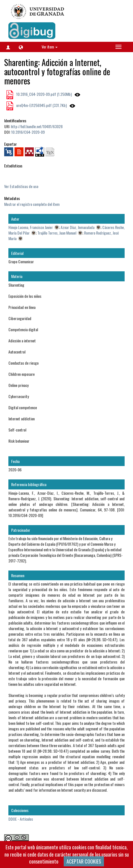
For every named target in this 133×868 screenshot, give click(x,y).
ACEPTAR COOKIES (84, 861)
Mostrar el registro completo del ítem (32, 204)
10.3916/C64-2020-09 (28, 132)
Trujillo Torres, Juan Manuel (57, 233)
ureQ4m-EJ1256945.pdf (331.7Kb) (41, 105)
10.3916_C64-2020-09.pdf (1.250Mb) (44, 94)
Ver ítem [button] (50, 47)
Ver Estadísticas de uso (21, 186)
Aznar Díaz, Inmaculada (78, 227)
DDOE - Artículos (21, 819)
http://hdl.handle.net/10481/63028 (37, 126)
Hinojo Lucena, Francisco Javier (31, 227)
